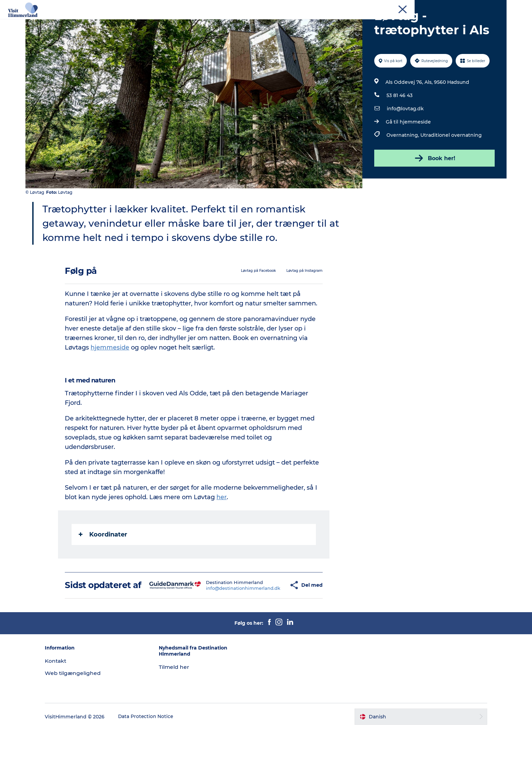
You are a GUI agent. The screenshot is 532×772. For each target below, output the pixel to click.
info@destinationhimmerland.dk (227, 625)
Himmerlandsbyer (230, 22)
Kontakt (497, 6)
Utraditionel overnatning (450, 167)
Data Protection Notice (157, 759)
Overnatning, (403, 167)
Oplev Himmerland (119, 22)
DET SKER (276, 22)
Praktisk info (421, 22)
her (222, 529)
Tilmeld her (180, 709)
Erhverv (431, 6)
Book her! (433, 190)
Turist (411, 6)
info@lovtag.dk (405, 141)
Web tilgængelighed (84, 715)
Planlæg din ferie (321, 22)
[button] (273, 623)
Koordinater (104, 567)
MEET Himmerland (464, 6)
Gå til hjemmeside (408, 154)
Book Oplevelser (374, 22)
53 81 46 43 (399, 128)
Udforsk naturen (175, 22)
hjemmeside (111, 380)
